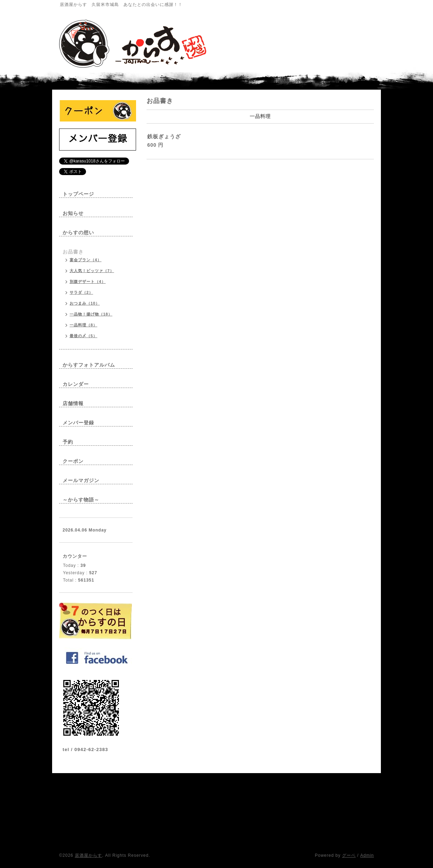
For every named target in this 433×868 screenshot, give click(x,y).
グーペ (349, 855)
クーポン (73, 461)
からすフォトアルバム (89, 365)
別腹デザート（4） (88, 282)
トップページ (78, 194)
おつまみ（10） (85, 303)
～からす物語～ (81, 500)
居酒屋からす (88, 855)
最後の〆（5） (83, 336)
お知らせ (73, 213)
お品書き (73, 252)
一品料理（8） (83, 325)
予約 (68, 442)
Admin (367, 855)
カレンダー (76, 384)
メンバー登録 (78, 423)
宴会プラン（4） (86, 260)
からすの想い (78, 232)
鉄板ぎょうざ (164, 136)
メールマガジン (81, 480)
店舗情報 (73, 403)
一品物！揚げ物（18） (91, 314)
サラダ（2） (81, 292)
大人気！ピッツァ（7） (92, 271)
